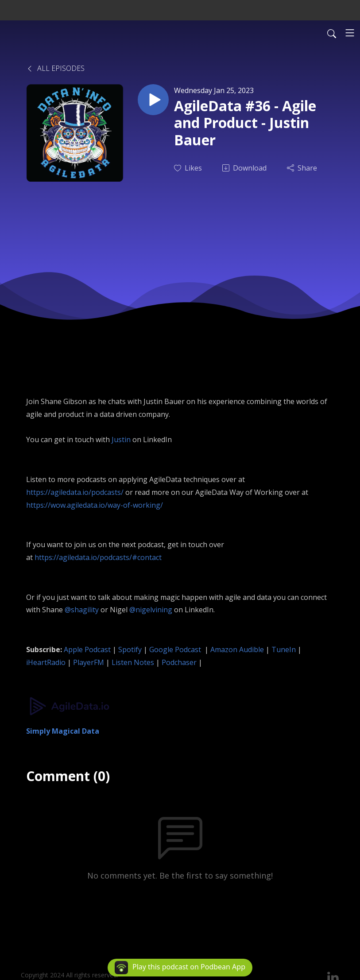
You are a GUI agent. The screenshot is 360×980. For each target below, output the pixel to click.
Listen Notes (133, 662)
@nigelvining (151, 610)
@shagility (82, 610)
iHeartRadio (46, 662)
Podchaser (179, 662)
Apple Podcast (87, 649)
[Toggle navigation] (350, 33)
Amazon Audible (237, 649)
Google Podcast (176, 649)
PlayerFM (89, 662)
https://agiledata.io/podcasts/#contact (98, 557)
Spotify (130, 649)
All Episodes (55, 68)
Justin (121, 439)
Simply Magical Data (63, 731)
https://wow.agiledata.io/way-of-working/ (95, 505)
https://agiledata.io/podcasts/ (75, 492)
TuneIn (284, 649)
